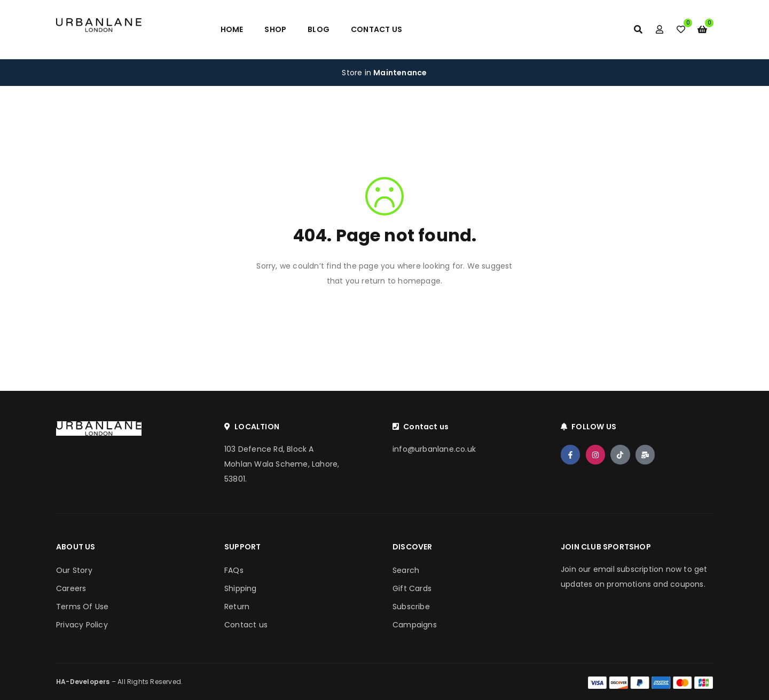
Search (406, 570)
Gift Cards (412, 588)
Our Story (74, 570)
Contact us (246, 625)
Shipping (241, 588)
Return (237, 607)
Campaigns (415, 625)
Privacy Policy (82, 625)
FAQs (234, 570)
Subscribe (411, 607)
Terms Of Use (82, 607)
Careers (71, 588)
